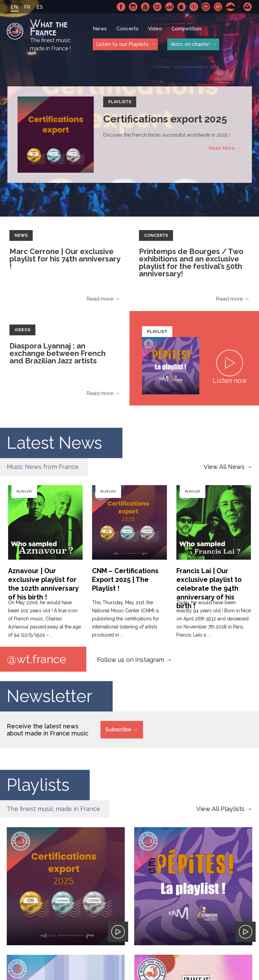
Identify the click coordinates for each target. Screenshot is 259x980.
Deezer (170, 7)
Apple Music (182, 7)
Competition (186, 29)
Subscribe (118, 730)
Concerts (127, 29)
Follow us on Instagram (131, 660)
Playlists (120, 102)
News (100, 29)
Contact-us (248, 7)
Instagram (133, 7)
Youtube (145, 7)
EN (14, 7)
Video (155, 29)
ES (40, 7)
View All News (224, 467)
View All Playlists (220, 809)
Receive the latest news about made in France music (48, 730)
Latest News (55, 443)
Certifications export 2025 (165, 119)
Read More (222, 148)
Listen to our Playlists (122, 44)
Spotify (157, 7)
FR (27, 7)
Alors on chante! (190, 44)
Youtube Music (194, 7)
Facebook (121, 7)
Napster (206, 7)
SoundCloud (230, 7)
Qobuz (218, 7)
